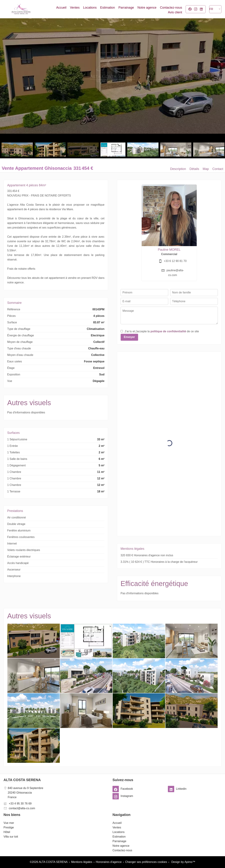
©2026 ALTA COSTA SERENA (49, 862)
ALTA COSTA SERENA (22, 780)
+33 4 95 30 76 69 (20, 804)
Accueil (21, 9)
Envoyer (129, 337)
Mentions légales (82, 862)
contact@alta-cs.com (22, 808)
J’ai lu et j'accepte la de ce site (162, 331)
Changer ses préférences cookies (146, 862)
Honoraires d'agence (109, 862)
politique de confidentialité (168, 331)
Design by (183, 862)
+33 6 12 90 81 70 (175, 261)
